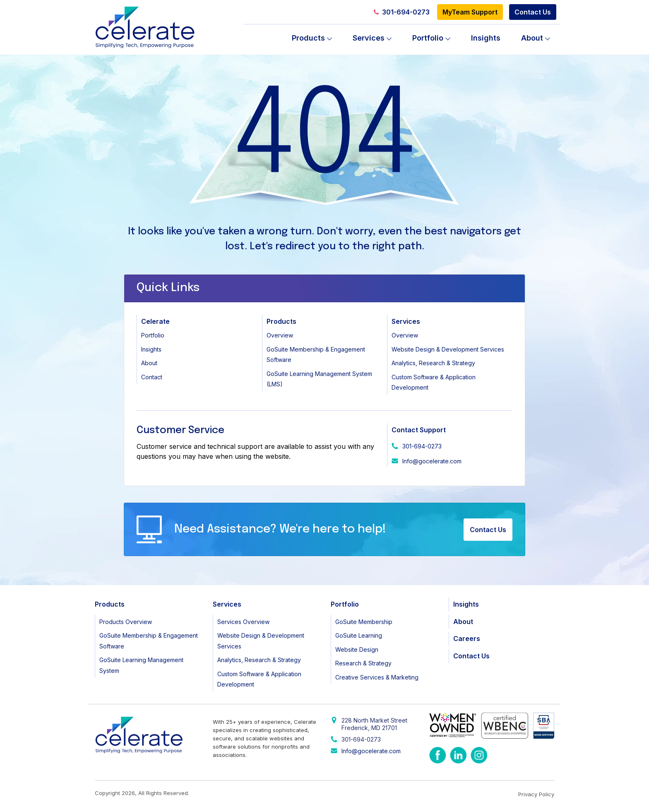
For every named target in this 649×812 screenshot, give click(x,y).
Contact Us (533, 12)
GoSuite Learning (359, 635)
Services (369, 38)
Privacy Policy (536, 794)
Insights (486, 38)
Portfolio (428, 38)
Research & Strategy (363, 663)
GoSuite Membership (364, 622)
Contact (152, 377)
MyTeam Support (470, 12)
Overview (280, 335)
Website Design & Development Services (448, 349)
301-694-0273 (402, 12)
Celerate (155, 321)
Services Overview (243, 622)
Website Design (357, 649)
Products (308, 38)
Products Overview (126, 622)
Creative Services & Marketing (377, 677)
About (532, 38)
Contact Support (419, 430)
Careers (467, 639)
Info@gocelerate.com (432, 461)
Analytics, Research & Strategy (433, 363)
